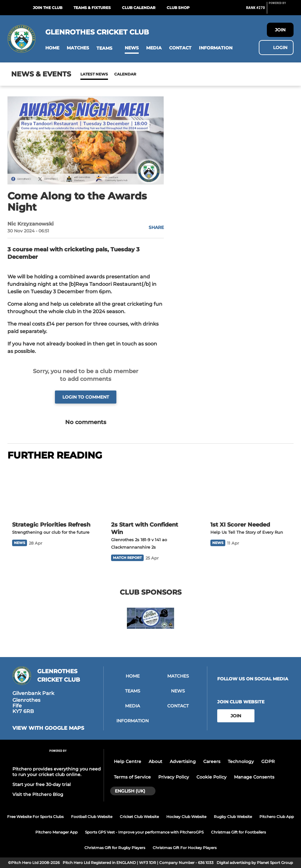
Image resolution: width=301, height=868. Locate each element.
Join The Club (48, 8)
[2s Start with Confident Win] (150, 492)
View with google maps (48, 728)
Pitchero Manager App (56, 832)
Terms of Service (132, 777)
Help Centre (128, 761)
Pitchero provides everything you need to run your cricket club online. (57, 772)
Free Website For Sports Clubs (35, 817)
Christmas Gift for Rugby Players (115, 848)
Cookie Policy (211, 777)
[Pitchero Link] (281, 10)
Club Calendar (139, 8)
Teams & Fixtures (92, 8)
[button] (52, 48)
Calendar (110, 74)
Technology (241, 761)
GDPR (268, 761)
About (155, 761)
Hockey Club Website (186, 817)
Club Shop (178, 8)
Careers (212, 761)
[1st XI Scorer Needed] (250, 492)
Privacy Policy (174, 777)
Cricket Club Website (139, 817)
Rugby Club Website (233, 817)
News (87, 74)
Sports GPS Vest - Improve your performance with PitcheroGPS (144, 832)
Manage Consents (254, 777)
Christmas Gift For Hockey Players (185, 848)
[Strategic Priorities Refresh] (51, 492)
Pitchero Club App (277, 817)
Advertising (183, 761)
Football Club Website (92, 817)
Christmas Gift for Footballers (238, 832)
